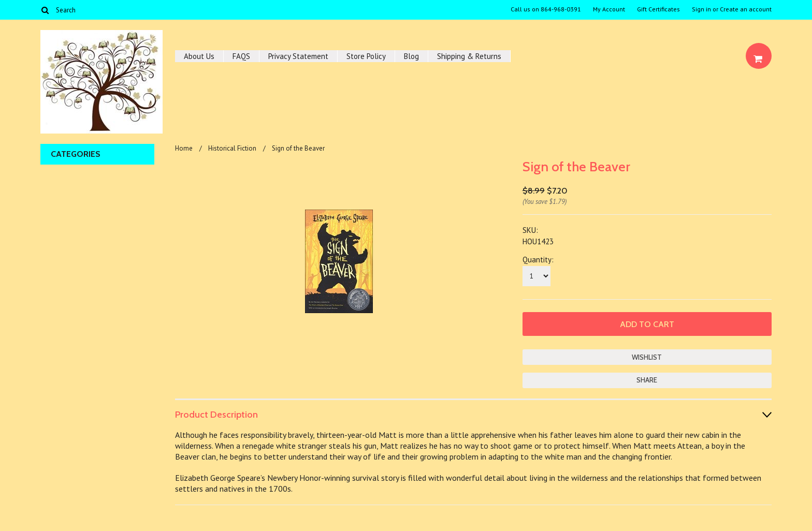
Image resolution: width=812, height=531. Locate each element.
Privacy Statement (298, 56)
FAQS (241, 56)
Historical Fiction (232, 148)
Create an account (746, 9)
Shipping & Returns (469, 56)
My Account (609, 9)
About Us (199, 56)
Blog (411, 56)
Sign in (701, 9)
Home (184, 148)
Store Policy (366, 56)
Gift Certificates (658, 9)
